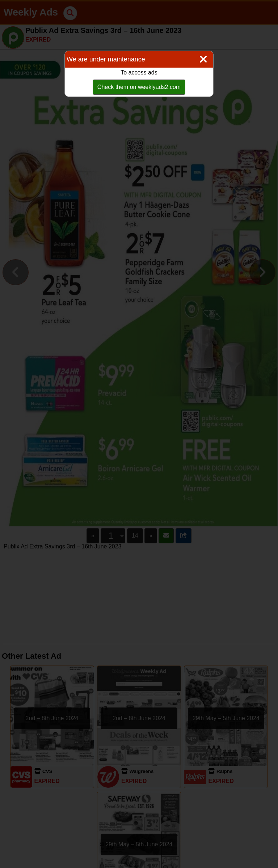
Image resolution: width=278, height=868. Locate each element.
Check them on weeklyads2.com (139, 87)
